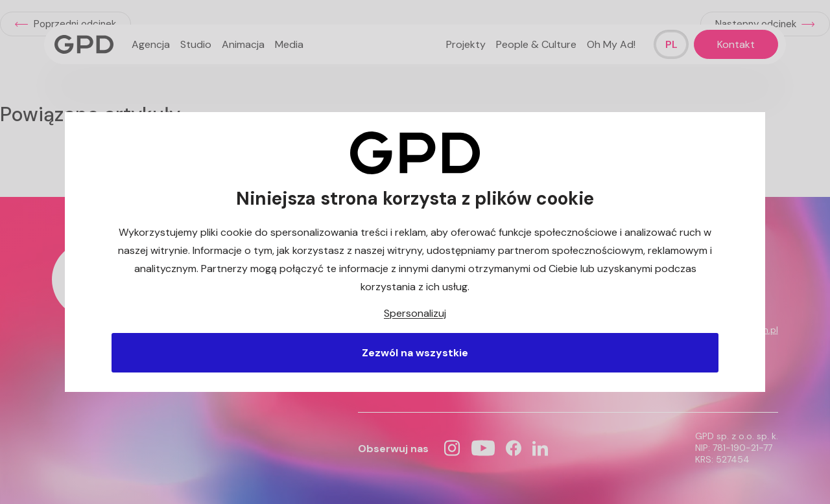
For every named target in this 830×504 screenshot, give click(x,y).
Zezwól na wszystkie (415, 353)
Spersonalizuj (415, 313)
